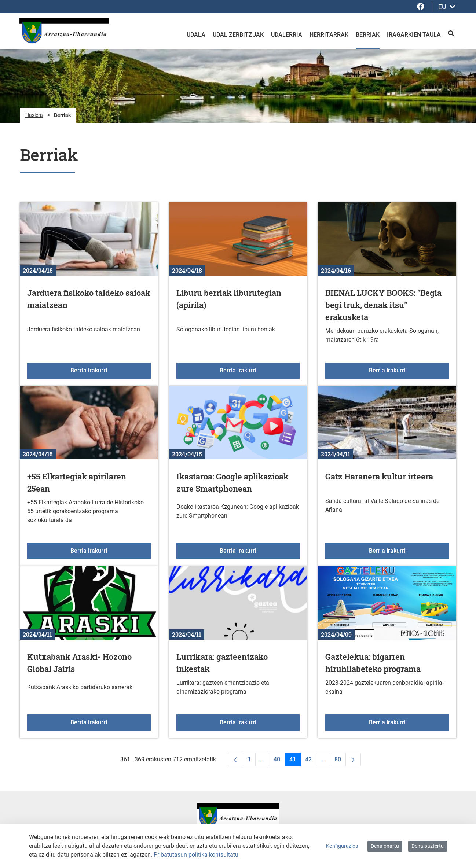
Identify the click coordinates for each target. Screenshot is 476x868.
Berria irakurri (110, 370)
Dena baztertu (428, 846)
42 (311, 761)
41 (295, 761)
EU (447, 7)
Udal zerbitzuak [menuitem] (238, 35)
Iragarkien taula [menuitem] (414, 35)
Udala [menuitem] (196, 35)
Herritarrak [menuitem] (329, 35)
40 (279, 761)
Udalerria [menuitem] (287, 35)
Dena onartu (385, 846)
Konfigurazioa (342, 846)
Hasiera (34, 115)
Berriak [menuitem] (368, 35)
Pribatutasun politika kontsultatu (196, 855)
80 (340, 761)
